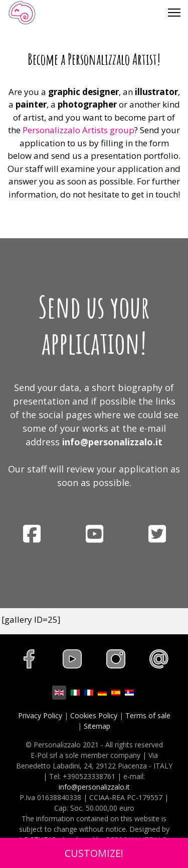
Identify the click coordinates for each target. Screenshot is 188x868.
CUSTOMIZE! (94, 853)
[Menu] (174, 13)
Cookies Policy (94, 715)
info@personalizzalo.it (112, 442)
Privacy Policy (40, 715)
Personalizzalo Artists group (78, 130)
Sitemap (97, 726)
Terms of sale (148, 715)
